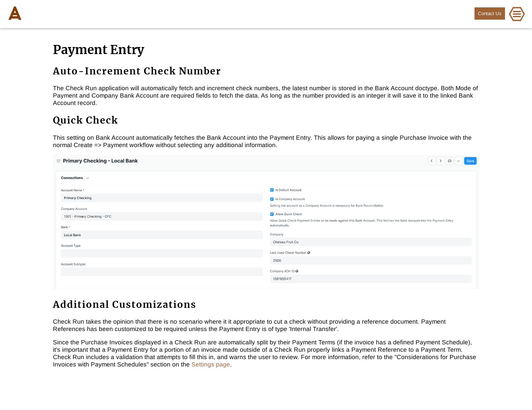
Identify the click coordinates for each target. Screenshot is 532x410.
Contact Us (490, 14)
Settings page (211, 364)
